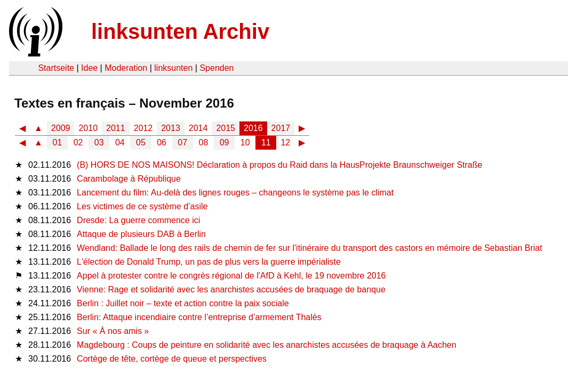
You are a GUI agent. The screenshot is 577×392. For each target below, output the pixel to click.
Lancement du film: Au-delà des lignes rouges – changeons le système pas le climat (235, 193)
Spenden (217, 68)
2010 (88, 128)
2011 (116, 128)
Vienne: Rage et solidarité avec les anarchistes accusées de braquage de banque (231, 289)
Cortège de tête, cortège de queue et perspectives (172, 359)
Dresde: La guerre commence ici (138, 220)
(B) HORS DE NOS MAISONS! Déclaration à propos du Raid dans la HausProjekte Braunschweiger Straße (279, 165)
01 (58, 142)
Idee (89, 68)
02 (78, 142)
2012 (143, 128)
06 (162, 142)
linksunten (173, 68)
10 (245, 142)
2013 (171, 128)
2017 (281, 128)
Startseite (56, 68)
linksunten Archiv (180, 31)
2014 (198, 128)
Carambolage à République (129, 179)
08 (204, 142)
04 (120, 142)
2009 (61, 128)
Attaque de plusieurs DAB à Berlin (141, 234)
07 (182, 142)
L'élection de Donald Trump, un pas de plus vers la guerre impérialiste (209, 262)
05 (141, 142)
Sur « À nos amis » (113, 331)
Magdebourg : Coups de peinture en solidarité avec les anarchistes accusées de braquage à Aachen (267, 345)
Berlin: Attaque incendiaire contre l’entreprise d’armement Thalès (199, 317)
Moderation (126, 68)
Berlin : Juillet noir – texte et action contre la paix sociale (183, 303)
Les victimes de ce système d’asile (142, 206)
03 (99, 142)
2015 (226, 128)
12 (285, 142)
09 (225, 142)
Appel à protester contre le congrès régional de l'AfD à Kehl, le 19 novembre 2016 (231, 276)
